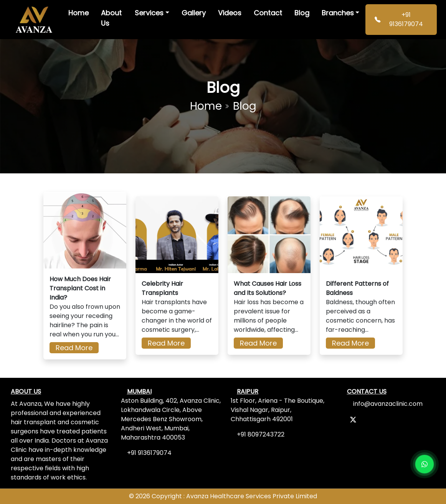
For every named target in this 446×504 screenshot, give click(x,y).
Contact (268, 13)
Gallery (194, 13)
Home (78, 13)
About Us (111, 18)
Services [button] (149, 13)
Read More (74, 348)
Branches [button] (338, 13)
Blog (302, 13)
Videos (230, 13)
